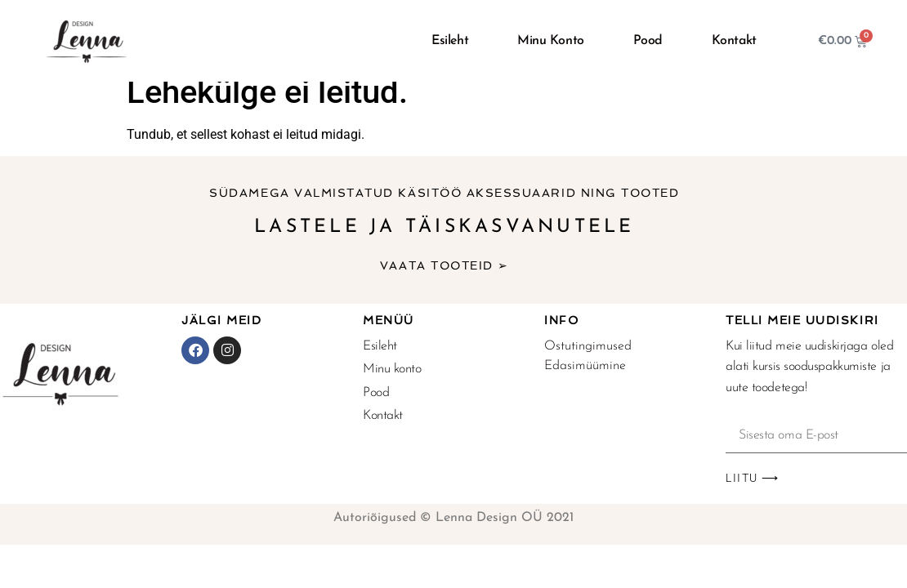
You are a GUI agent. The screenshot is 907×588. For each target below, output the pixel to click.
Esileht (450, 41)
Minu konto (551, 41)
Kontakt (734, 41)
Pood (648, 41)
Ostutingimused (588, 346)
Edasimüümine (585, 366)
